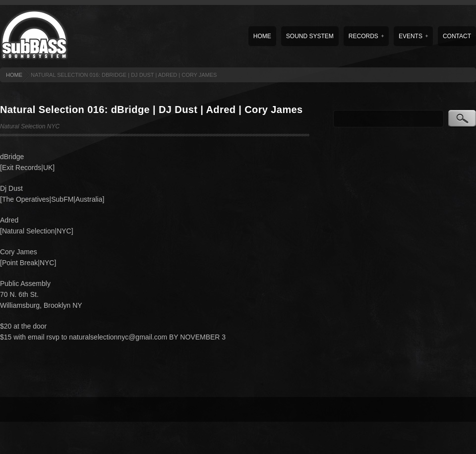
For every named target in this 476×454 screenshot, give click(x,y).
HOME (14, 75)
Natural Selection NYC (30, 126)
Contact (457, 36)
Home (262, 36)
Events (413, 36)
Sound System (310, 36)
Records (366, 36)
